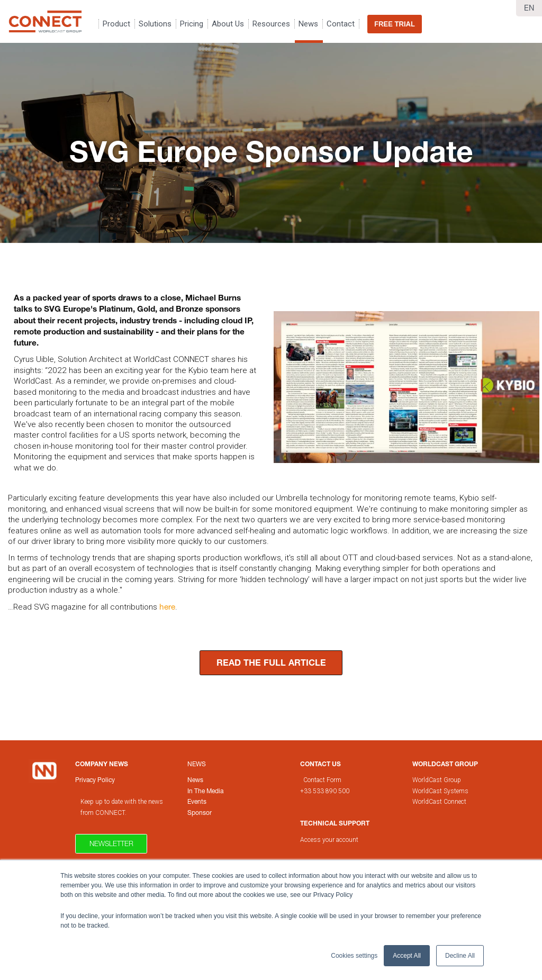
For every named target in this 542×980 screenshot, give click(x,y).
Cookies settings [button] (354, 956)
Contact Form (323, 780)
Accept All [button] (407, 956)
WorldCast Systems (440, 791)
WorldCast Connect (439, 802)
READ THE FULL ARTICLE (271, 663)
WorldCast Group (437, 780)
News (197, 764)
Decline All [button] (460, 956)
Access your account (329, 840)
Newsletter (111, 843)
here (167, 606)
